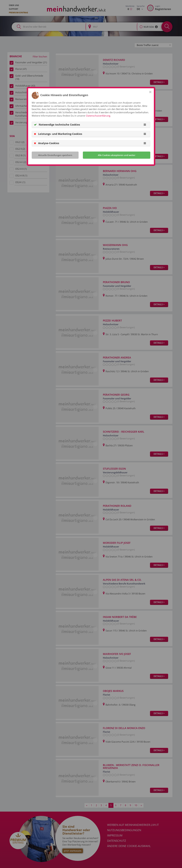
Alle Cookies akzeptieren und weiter (117, 155)
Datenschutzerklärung (98, 116)
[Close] (150, 92)
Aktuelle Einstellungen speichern (55, 155)
